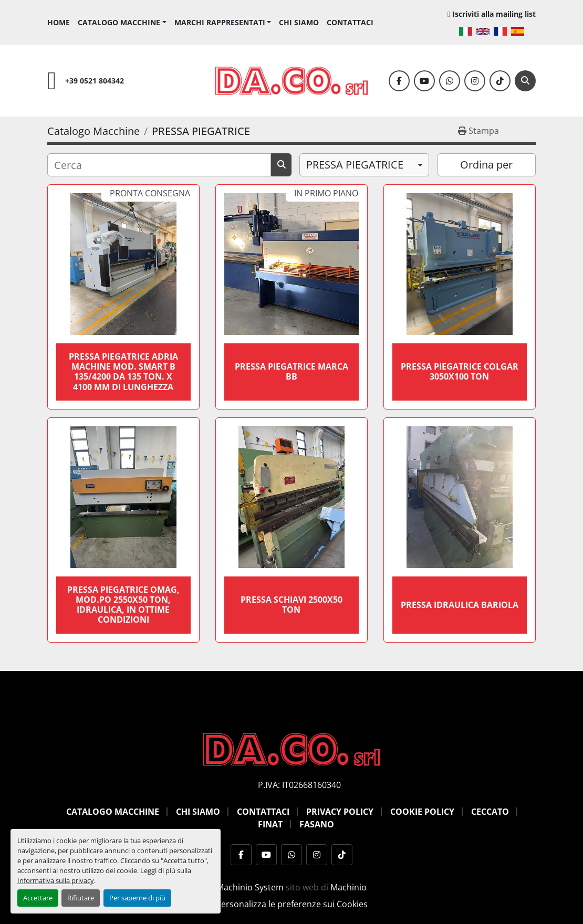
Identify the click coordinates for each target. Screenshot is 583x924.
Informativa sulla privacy (56, 880)
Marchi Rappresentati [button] (220, 22)
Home (59, 22)
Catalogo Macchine (119, 22)
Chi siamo (299, 22)
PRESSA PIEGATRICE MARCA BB (291, 371)
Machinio (348, 887)
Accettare (38, 898)
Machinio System (250, 887)
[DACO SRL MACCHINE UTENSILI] (291, 748)
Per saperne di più (137, 898)
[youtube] (424, 81)
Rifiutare (81, 898)
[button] (122, 22)
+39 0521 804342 (95, 81)
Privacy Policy (340, 812)
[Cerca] (525, 81)
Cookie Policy (422, 812)
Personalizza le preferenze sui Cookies (292, 904)
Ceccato (490, 812)
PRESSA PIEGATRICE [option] (355, 165)
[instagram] (475, 81)
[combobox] (364, 165)
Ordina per (486, 165)
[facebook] (399, 81)
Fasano (317, 824)
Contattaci (350, 22)
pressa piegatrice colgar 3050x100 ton (460, 371)
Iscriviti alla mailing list (494, 14)
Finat (270, 824)
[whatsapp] (450, 81)
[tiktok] (500, 81)
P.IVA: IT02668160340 (299, 785)
